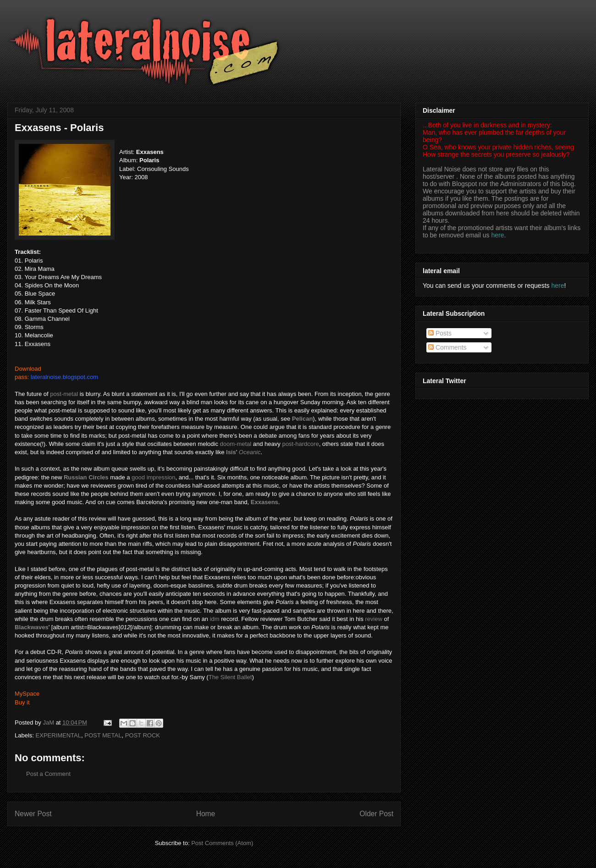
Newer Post (33, 814)
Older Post (376, 814)
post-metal (64, 394)
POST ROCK (143, 735)
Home (206, 814)
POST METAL (103, 735)
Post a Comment (48, 774)
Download (28, 369)
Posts (440, 333)
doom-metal (236, 444)
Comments (447, 347)
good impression (153, 477)
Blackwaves (32, 627)
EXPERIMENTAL (58, 735)
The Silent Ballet (230, 677)
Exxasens (265, 502)
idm (215, 619)
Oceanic (250, 452)
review (374, 619)
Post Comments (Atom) (222, 843)
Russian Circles (86, 477)
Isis (231, 452)
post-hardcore (300, 444)
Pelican (303, 419)
